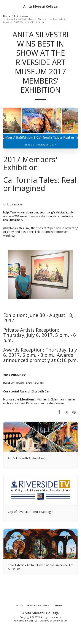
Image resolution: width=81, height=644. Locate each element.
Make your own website (54, 621)
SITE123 (33, 621)
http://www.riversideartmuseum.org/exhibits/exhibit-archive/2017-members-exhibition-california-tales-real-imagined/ (39, 216)
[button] (5, 6)
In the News (21, 16)
